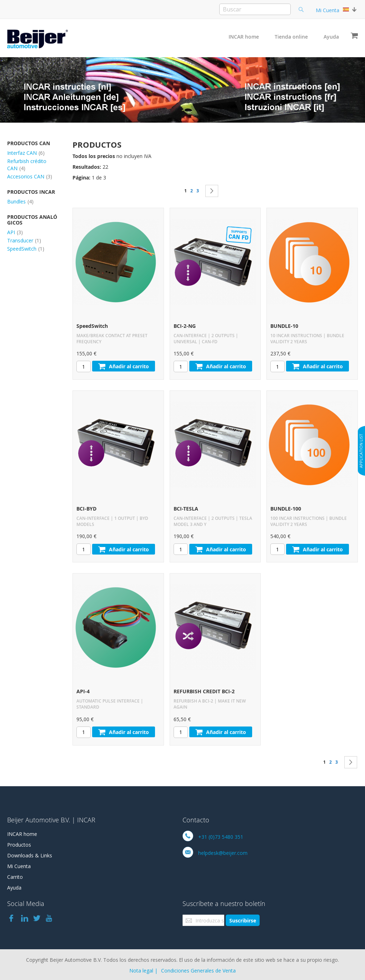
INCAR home (244, 37)
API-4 (83, 691)
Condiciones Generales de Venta (198, 971)
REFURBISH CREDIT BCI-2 (204, 691)
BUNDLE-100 (286, 509)
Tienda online (291, 37)
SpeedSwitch (92, 326)
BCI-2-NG (185, 326)
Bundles (20, 201)
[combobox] (255, 9)
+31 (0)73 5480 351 (221, 837)
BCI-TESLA (186, 509)
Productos (19, 845)
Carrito (15, 877)
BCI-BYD (86, 509)
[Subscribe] (243, 920)
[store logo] (37, 39)
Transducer (24, 240)
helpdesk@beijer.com (223, 853)
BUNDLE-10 (284, 326)
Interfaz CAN (26, 153)
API (15, 232)
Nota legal (141, 971)
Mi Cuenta (327, 10)
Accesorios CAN (30, 176)
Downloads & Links (30, 855)
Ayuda (331, 37)
